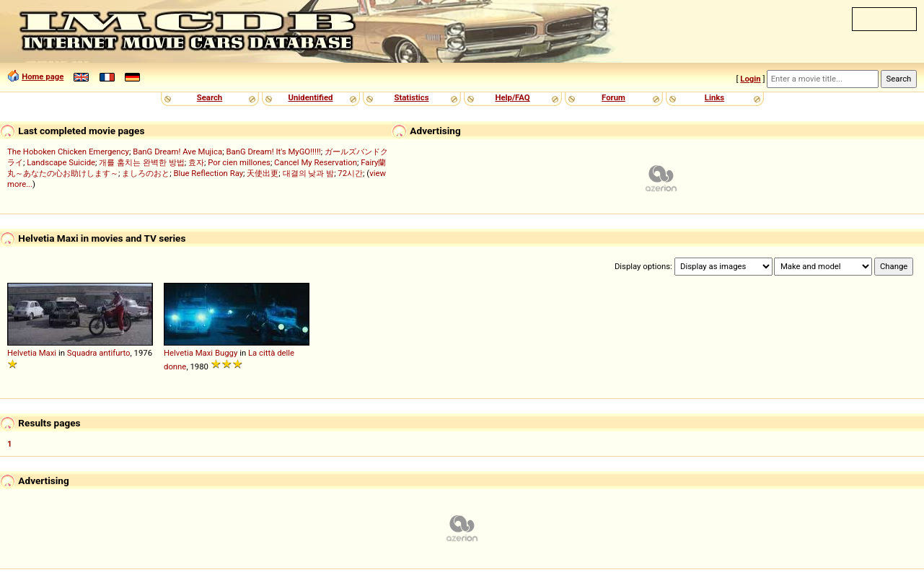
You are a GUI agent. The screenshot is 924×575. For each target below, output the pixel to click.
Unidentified (311, 97)
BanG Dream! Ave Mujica (177, 152)
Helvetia (22, 353)
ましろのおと (146, 173)
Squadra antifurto (99, 353)
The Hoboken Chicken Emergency (68, 152)
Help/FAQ (512, 97)
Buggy (226, 353)
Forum (613, 97)
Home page (43, 76)
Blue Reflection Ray (208, 173)
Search (210, 97)
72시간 (350, 173)
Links (714, 97)
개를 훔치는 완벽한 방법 (141, 162)
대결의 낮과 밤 (309, 173)
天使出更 (263, 173)
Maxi (48, 353)
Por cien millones (239, 162)
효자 (196, 162)
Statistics (411, 97)
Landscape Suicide (61, 162)
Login (750, 79)
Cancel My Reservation (316, 162)
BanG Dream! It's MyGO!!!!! (273, 152)
